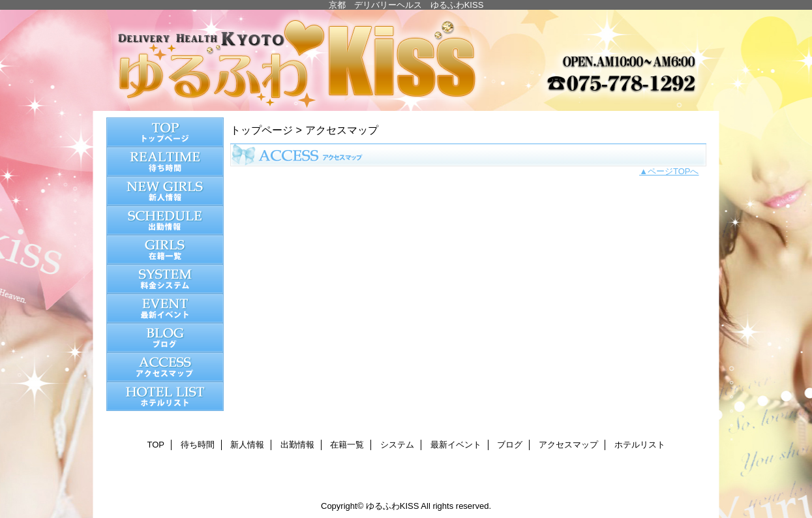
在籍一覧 (165, 250)
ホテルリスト (165, 396)
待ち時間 (165, 161)
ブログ (165, 338)
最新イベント (165, 308)
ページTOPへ (673, 171)
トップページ (262, 130)
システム (165, 279)
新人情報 (165, 191)
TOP (165, 132)
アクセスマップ (165, 367)
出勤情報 (165, 220)
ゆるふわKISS (406, 60)
